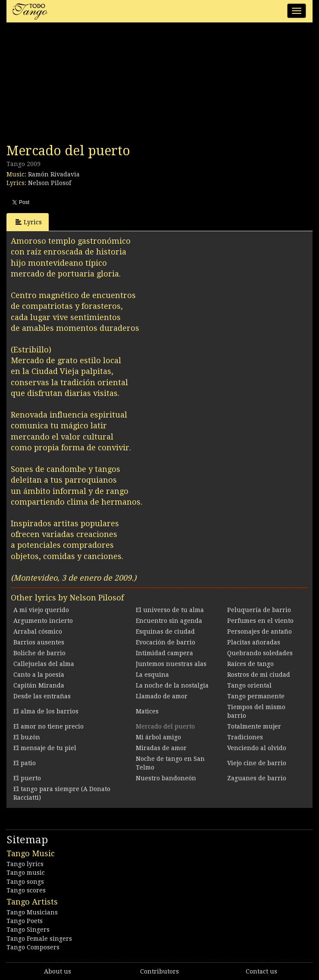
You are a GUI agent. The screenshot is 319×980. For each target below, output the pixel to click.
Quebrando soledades (260, 653)
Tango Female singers (39, 939)
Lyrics (29, 222)
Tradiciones (245, 737)
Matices (147, 711)
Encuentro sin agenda (169, 621)
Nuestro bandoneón (166, 778)
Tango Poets (25, 921)
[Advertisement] (71, 85)
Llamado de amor (162, 696)
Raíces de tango (250, 664)
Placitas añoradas (254, 642)
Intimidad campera (164, 653)
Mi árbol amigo (158, 737)
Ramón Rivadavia (54, 174)
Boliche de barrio (39, 653)
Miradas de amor (161, 748)
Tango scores (26, 890)
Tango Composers (33, 947)
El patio (25, 763)
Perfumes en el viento (260, 621)
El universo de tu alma (170, 610)
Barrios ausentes (39, 642)
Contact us (261, 971)
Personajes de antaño (260, 631)
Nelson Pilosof (50, 183)
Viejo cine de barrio (257, 763)
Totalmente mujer (254, 726)
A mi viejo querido (41, 610)
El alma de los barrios (46, 711)
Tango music (26, 873)
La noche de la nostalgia (172, 685)
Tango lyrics (25, 864)
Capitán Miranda (39, 685)
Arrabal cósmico (38, 631)
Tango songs (25, 882)
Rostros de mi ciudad (259, 675)
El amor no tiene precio (48, 726)
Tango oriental (249, 685)
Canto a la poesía (39, 675)
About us (58, 971)
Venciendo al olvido (257, 748)
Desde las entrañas (42, 696)
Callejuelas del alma (44, 664)
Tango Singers (28, 930)
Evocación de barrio (166, 642)
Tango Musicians (32, 912)
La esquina (152, 675)
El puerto (27, 778)
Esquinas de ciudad (165, 631)
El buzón (27, 737)
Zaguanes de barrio (257, 778)
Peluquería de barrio (259, 610)
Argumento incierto (43, 621)
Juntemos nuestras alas (171, 664)
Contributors (159, 971)
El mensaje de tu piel (45, 748)
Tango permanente (256, 696)
